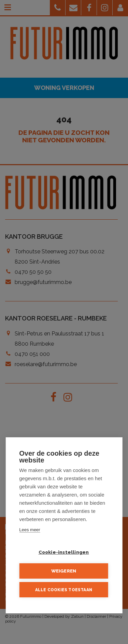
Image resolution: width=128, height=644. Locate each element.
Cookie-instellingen (64, 552)
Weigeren (64, 571)
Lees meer (30, 530)
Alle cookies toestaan (64, 590)
